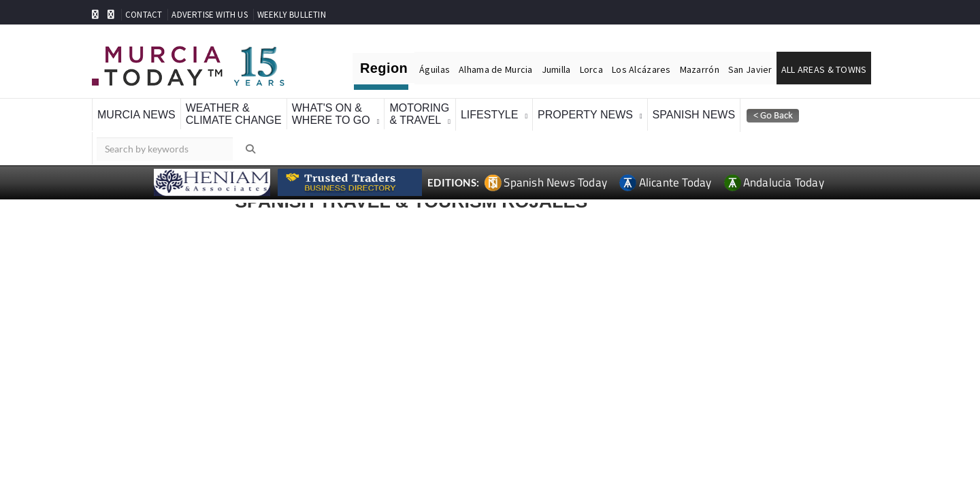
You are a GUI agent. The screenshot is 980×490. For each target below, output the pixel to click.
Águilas (435, 69)
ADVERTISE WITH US (209, 15)
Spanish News (694, 115)
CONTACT (144, 15)
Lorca (591, 69)
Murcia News (136, 115)
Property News (585, 115)
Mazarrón (700, 69)
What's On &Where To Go (331, 114)
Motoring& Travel (419, 114)
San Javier (750, 69)
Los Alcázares (641, 69)
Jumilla (556, 69)
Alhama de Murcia (495, 69)
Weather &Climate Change (234, 114)
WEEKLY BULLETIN (292, 15)
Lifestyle (489, 115)
